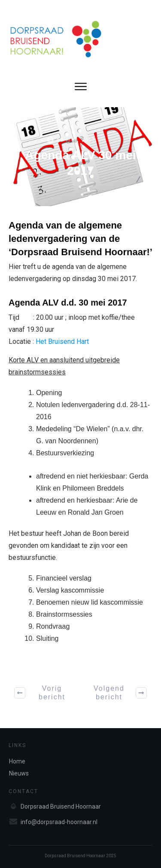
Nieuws (19, 773)
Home (17, 761)
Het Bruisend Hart (62, 341)
